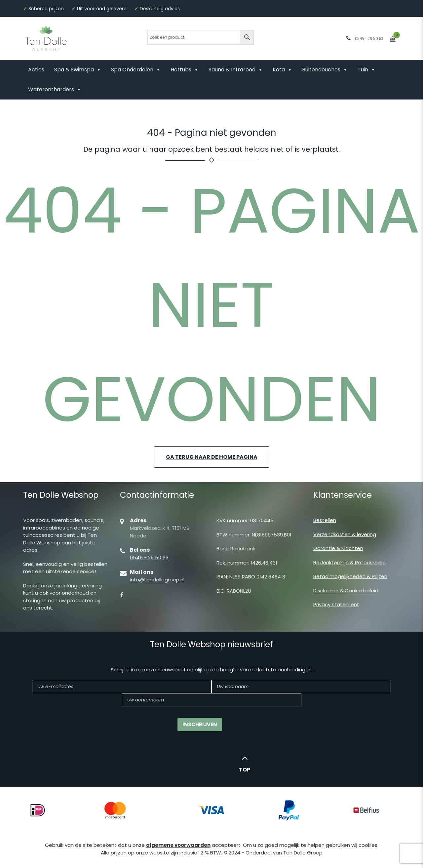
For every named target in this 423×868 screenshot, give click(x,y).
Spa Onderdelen (136, 70)
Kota (282, 70)
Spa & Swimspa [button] (78, 70)
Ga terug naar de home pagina (212, 457)
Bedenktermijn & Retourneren (349, 562)
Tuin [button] (366, 70)
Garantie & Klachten (338, 548)
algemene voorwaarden (178, 845)
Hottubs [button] (185, 70)
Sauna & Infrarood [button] (236, 70)
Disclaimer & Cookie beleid (346, 591)
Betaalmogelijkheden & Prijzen (350, 576)
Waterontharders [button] (55, 89)
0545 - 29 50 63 (149, 557)
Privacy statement (336, 604)
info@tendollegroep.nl (157, 580)
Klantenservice (343, 495)
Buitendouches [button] (325, 70)
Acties (36, 70)
